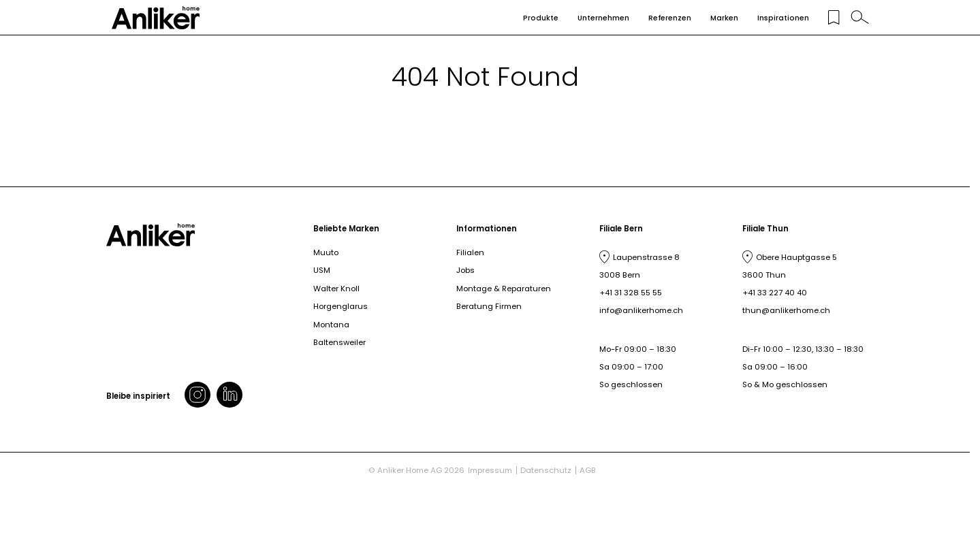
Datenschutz (546, 470)
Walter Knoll (336, 289)
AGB (588, 470)
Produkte (541, 18)
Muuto (326, 252)
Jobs (465, 270)
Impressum (490, 470)
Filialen (470, 252)
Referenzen (670, 18)
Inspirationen (783, 18)
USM (322, 270)
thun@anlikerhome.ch (786, 310)
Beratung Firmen (489, 306)
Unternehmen (603, 18)
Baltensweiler (339, 342)
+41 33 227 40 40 (775, 293)
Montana (331, 325)
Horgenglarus (341, 306)
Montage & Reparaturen (504, 289)
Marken (724, 18)
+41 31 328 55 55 (631, 293)
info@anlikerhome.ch (641, 310)
